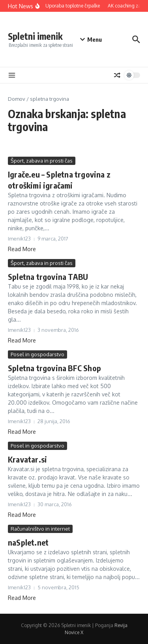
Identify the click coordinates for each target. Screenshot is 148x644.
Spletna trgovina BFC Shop (54, 368)
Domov (17, 99)
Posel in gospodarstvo (37, 354)
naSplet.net (28, 542)
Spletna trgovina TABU (48, 277)
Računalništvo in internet (40, 529)
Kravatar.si (27, 459)
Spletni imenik (35, 36)
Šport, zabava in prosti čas (42, 161)
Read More (22, 249)
